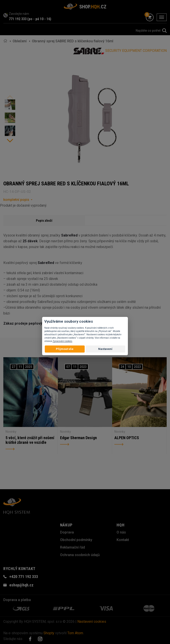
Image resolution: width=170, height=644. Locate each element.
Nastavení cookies (92, 622)
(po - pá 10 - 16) (39, 19)
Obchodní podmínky (76, 540)
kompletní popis (16, 200)
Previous (10, 97)
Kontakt (123, 540)
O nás (121, 532)
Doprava (67, 532)
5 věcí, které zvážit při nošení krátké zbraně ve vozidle (30, 440)
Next (10, 141)
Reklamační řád (72, 547)
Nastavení (105, 349)
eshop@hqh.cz (21, 585)
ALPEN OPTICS (127, 438)
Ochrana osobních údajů (80, 555)
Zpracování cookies (62, 341)
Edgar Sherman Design (78, 438)
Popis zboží (44, 221)
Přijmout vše (65, 349)
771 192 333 (18, 19)
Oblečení (20, 41)
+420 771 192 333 (24, 577)
